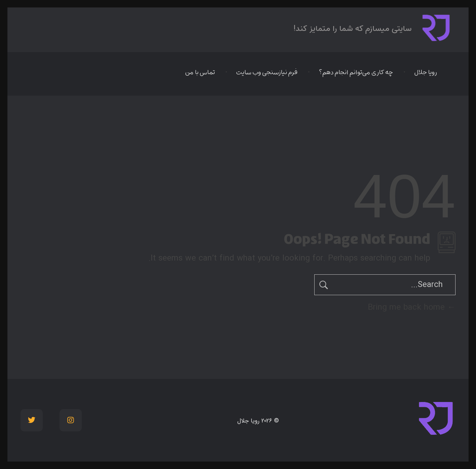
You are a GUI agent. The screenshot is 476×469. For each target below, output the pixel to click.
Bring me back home (412, 307)
